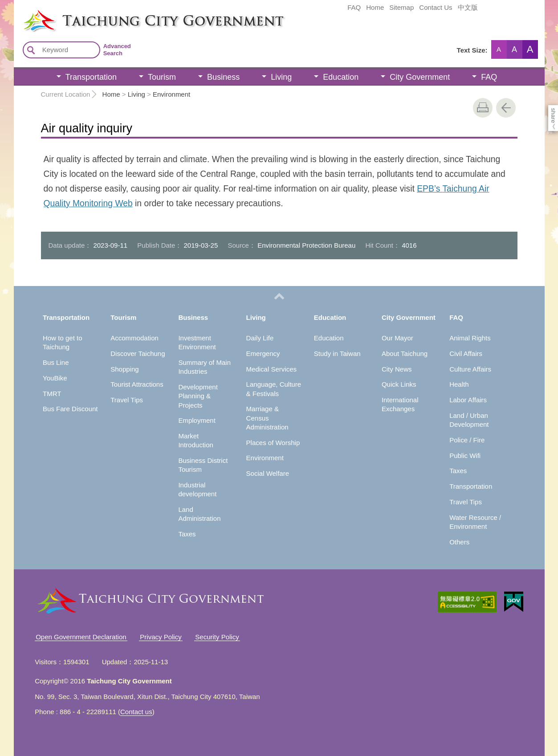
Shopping (124, 369)
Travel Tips (127, 400)
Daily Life (260, 338)
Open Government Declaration (81, 637)
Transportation (91, 77)
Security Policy (217, 637)
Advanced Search (117, 50)
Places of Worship (273, 443)
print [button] (483, 108)
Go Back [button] (506, 108)
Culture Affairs (470, 369)
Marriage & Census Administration (267, 418)
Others (459, 542)
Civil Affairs (466, 353)
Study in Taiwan (337, 353)
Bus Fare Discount (70, 409)
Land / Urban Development (469, 420)
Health (459, 384)
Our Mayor (397, 338)
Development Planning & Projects (198, 396)
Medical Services (271, 369)
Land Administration (199, 514)
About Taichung (405, 353)
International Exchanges (400, 404)
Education (341, 77)
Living (281, 77)
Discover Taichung (138, 353)
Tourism (162, 77)
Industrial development (197, 489)
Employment (197, 420)
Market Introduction (196, 440)
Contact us (136, 712)
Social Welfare (268, 473)
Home (375, 8)
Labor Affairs (468, 400)
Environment (171, 94)
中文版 (468, 8)
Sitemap (401, 8)
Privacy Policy (161, 637)
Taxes (187, 534)
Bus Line (56, 362)
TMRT (52, 394)
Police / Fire (467, 440)
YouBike (55, 378)
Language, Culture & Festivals (274, 389)
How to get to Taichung (62, 342)
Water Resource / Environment (475, 522)
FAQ (354, 8)
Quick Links (399, 384)
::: (17, 12)
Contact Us (436, 8)
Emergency (263, 353)
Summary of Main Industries (204, 367)
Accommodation (134, 338)
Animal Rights (470, 338)
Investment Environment (197, 342)
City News (397, 369)
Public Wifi (465, 456)
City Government (420, 77)
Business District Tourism (203, 465)
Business (223, 77)
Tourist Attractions (137, 384)
